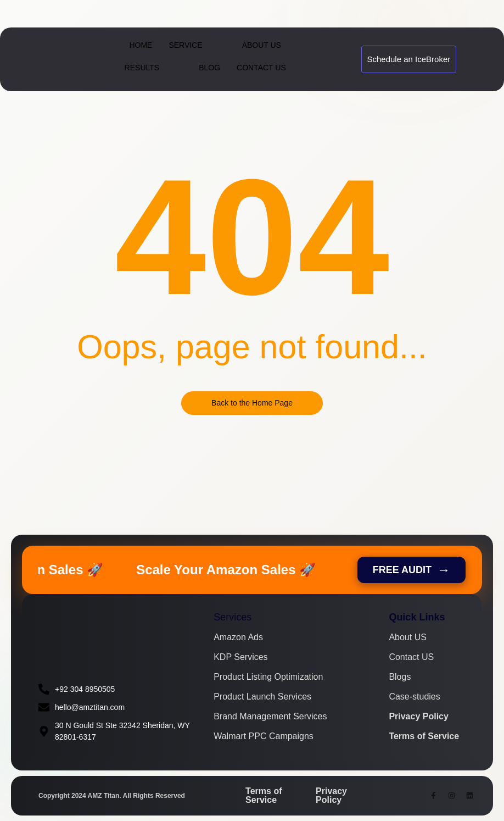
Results (152, 68)
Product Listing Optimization (268, 677)
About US (407, 637)
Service (195, 45)
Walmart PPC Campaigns (264, 736)
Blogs (400, 677)
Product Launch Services (262, 697)
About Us (262, 45)
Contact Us (261, 68)
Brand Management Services (270, 717)
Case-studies (414, 697)
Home (141, 45)
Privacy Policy (419, 717)
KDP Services (240, 657)
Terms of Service (424, 736)
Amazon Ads (238, 637)
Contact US (411, 657)
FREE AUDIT (411, 570)
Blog (209, 68)
